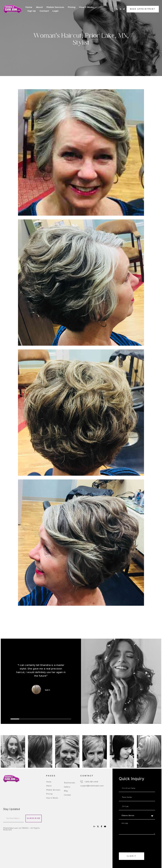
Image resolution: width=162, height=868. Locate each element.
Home (29, 7)
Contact (44, 11)
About (39, 7)
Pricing (72, 7)
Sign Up (32, 11)
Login (55, 11)
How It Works (86, 7)
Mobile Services (55, 7)
